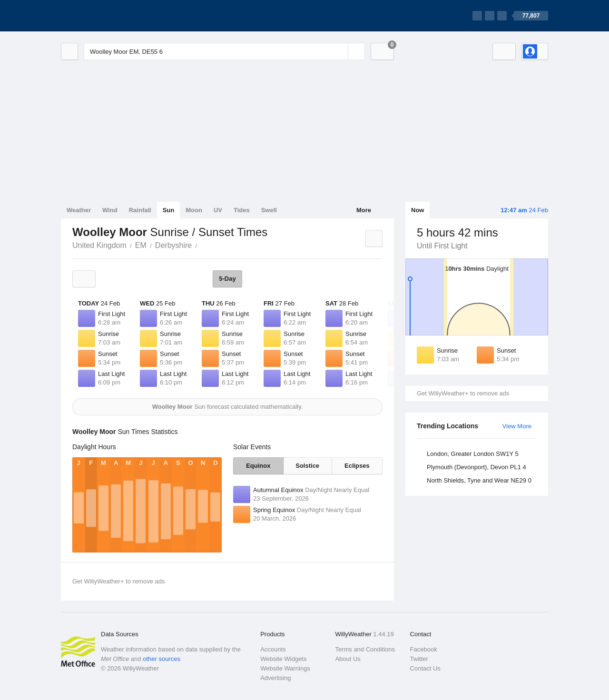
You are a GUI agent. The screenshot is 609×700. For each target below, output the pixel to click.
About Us (348, 659)
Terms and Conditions (365, 649)
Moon (194, 210)
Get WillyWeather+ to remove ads (463, 393)
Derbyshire (173, 245)
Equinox (258, 466)
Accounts (273, 649)
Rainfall (140, 210)
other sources (162, 659)
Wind (110, 210)
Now (417, 210)
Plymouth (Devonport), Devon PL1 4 (476, 467)
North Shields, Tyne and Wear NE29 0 (479, 480)
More (364, 210)
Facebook (424, 649)
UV (218, 210)
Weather (79, 210)
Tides (242, 210)
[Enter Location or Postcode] (224, 51)
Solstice (307, 466)
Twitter (419, 659)
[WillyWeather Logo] (106, 16)
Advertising (275, 678)
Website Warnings (285, 668)
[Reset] (340, 51)
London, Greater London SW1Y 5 (473, 454)
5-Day (227, 279)
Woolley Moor (202, 245)
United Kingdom (99, 245)
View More (517, 426)
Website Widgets (283, 659)
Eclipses (357, 466)
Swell (269, 210)
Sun (169, 210)
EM (141, 245)
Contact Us (425, 668)
